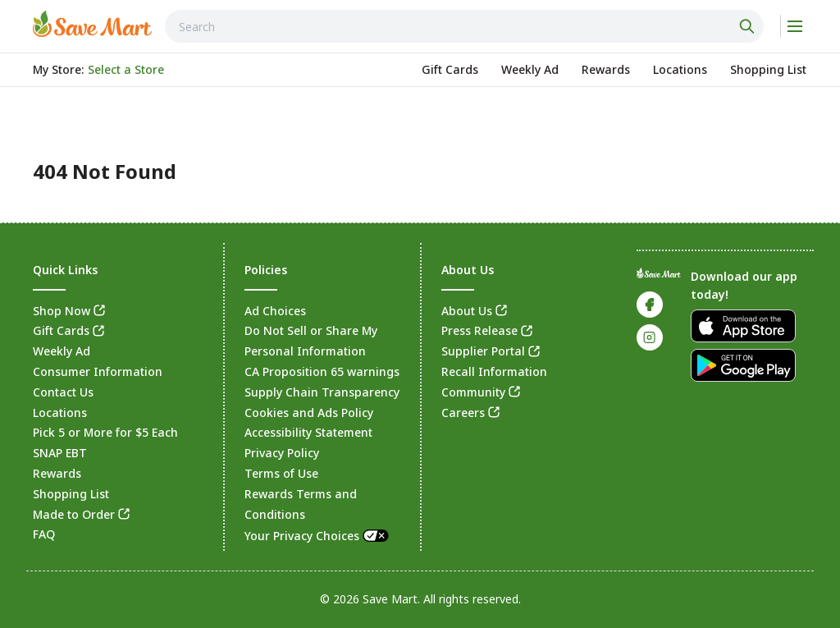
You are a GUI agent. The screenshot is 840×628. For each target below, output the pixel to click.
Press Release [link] (479, 330)
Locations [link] (60, 413)
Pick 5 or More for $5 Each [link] (105, 432)
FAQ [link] (44, 534)
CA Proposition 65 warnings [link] (322, 371)
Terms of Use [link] (281, 473)
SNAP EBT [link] (60, 453)
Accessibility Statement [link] (308, 432)
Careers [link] (463, 413)
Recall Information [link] (494, 371)
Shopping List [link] (71, 494)
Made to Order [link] (74, 514)
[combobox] (464, 26)
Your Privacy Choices (317, 536)
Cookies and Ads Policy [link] (309, 413)
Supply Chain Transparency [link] (322, 392)
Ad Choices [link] (275, 311)
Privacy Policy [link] (282, 453)
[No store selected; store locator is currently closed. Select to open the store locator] (126, 70)
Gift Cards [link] (61, 330)
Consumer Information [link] (98, 371)
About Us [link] (467, 311)
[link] (92, 24)
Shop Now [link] (62, 311)
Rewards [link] (57, 473)
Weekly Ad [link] (62, 351)
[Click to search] (749, 26)
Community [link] (473, 392)
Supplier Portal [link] (483, 351)
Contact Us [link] (63, 392)
